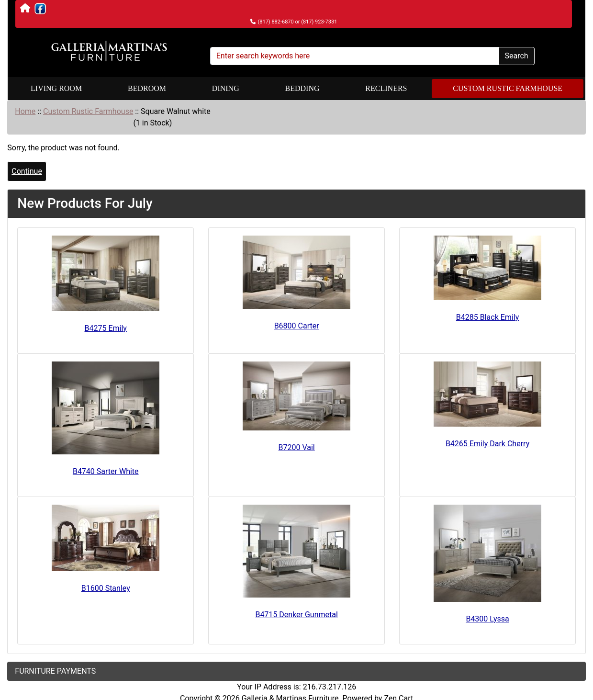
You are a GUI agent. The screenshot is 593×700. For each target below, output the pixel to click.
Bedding (302, 88)
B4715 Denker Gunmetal (296, 615)
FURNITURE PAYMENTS (55, 671)
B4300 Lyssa (487, 619)
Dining (226, 88)
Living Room (56, 88)
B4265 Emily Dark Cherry (487, 444)
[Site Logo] (109, 51)
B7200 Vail (297, 447)
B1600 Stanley (106, 588)
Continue (27, 171)
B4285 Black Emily (487, 317)
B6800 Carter (297, 326)
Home (25, 111)
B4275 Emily (106, 328)
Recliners (386, 88)
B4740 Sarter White (106, 471)
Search (517, 56)
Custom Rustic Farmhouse (508, 88)
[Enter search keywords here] (355, 56)
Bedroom (147, 88)
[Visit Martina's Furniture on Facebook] (40, 9)
